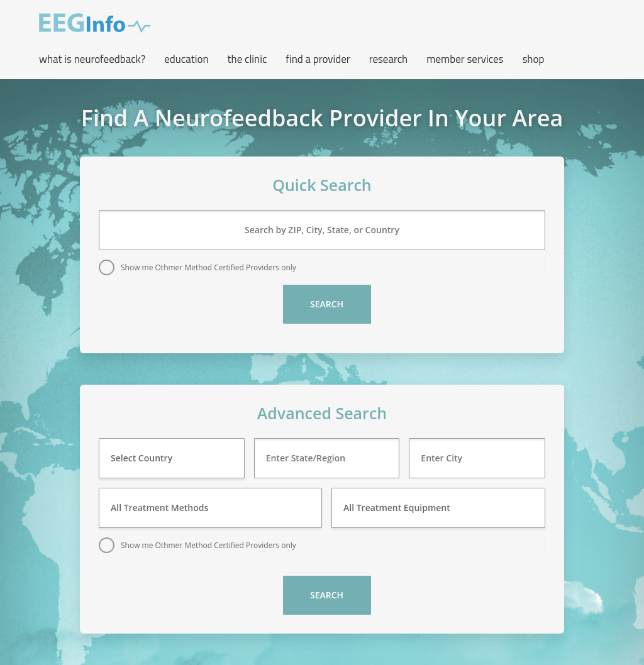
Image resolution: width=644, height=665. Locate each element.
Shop (533, 59)
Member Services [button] (465, 59)
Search (327, 304)
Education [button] (186, 59)
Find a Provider (318, 59)
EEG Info (95, 23)
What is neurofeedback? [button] (92, 59)
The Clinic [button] (247, 59)
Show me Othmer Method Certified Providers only (208, 267)
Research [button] (389, 59)
